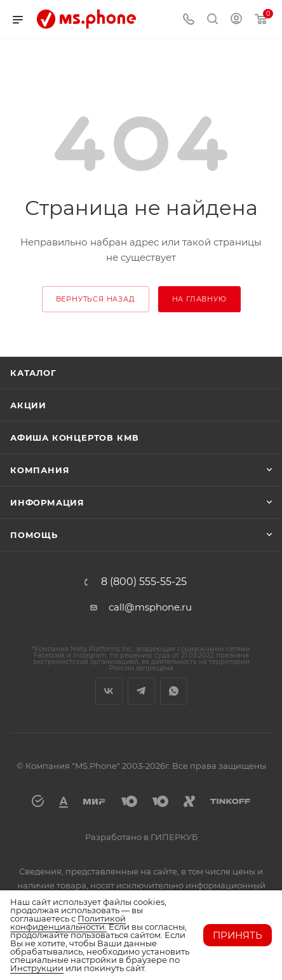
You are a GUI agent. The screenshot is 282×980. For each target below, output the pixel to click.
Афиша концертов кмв (75, 438)
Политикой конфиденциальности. (68, 922)
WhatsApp (174, 691)
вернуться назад (96, 299)
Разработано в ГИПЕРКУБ (141, 837)
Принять (238, 935)
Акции (28, 405)
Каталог (33, 373)
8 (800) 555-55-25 (144, 582)
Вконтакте (109, 691)
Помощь (34, 535)
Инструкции (37, 968)
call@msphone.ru (150, 607)
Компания (40, 470)
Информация (47, 502)
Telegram (141, 691)
